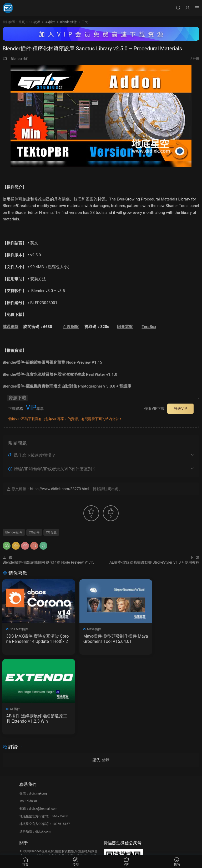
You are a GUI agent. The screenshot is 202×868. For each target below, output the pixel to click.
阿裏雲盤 (125, 327)
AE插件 (150, 629)
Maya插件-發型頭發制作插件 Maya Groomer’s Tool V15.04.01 (101, 639)
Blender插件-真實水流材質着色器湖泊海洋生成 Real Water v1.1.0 (60, 374)
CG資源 (51, 532)
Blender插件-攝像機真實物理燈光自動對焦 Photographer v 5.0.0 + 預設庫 (67, 386)
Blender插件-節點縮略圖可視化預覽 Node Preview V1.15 (52, 362)
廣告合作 (26, 812)
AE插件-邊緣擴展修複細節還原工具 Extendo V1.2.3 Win (168, 639)
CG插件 (34, 532)
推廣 (196, 59)
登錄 (105, 681)
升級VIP (180, 409)
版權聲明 (26, 805)
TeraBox (149, 327)
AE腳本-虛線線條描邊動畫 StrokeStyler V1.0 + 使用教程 (154, 562)
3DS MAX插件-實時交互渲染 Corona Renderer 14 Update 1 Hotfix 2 (33, 639)
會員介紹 (26, 797)
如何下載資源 (29, 790)
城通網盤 (11, 327)
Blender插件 (20, 59)
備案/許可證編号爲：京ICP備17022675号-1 (101, 847)
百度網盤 (71, 327)
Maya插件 (85, 629)
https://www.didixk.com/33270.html (59, 489)
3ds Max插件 (19, 629)
